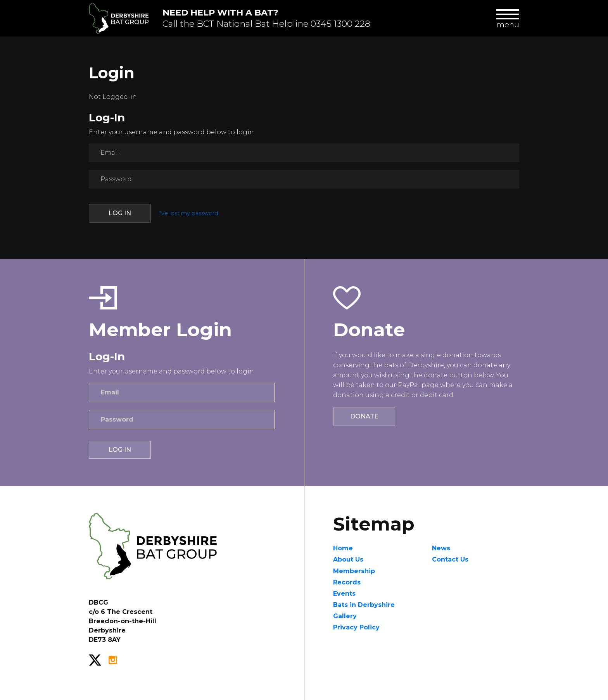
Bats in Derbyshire (364, 605)
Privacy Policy (356, 627)
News (441, 548)
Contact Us (450, 559)
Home (343, 548)
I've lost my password (188, 213)
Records (347, 582)
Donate (364, 416)
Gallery (345, 616)
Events (344, 594)
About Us (348, 559)
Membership (354, 571)
